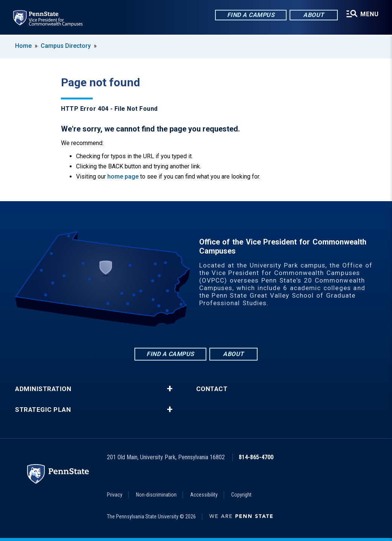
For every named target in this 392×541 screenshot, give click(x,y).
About (313, 15)
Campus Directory (66, 46)
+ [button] (170, 389)
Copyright (241, 495)
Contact (212, 389)
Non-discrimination (156, 495)
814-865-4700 (256, 457)
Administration (43, 389)
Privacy (115, 495)
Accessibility (204, 495)
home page (123, 177)
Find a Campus (251, 15)
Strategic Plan (43, 410)
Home (23, 46)
